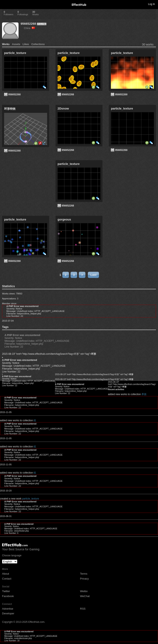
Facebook (8, 596)
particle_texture (30, 499)
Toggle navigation (5, 4)
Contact (7, 579)
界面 (144, 394)
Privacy (84, 579)
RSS (83, 609)
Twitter (6, 591)
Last (93, 275)
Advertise (8, 609)
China (29, 28)
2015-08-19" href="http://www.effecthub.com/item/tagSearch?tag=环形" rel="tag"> (49, 354)
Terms (84, 574)
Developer (8, 613)
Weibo (84, 591)
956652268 (28, 24)
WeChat (85, 596)
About (6, 574)
